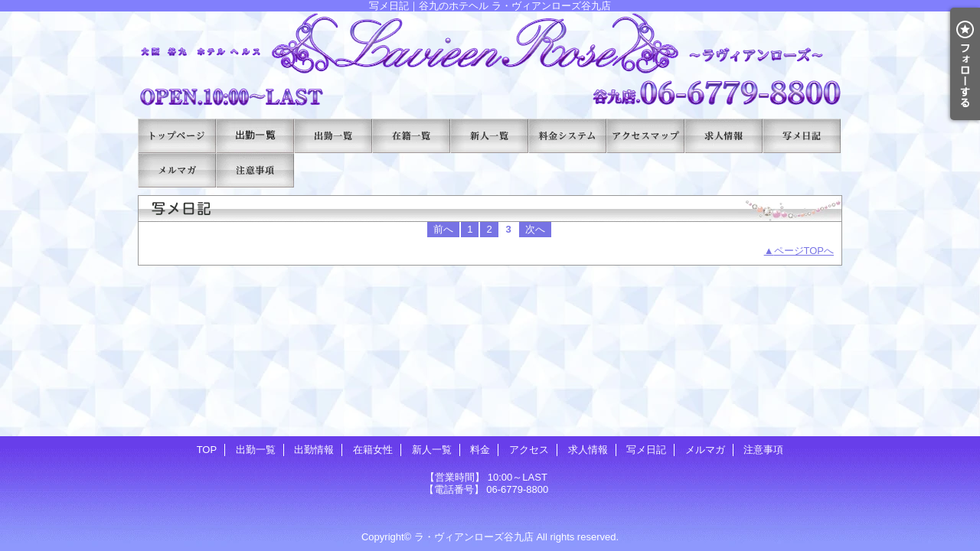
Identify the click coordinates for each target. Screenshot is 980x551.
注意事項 (255, 170)
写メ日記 (802, 136)
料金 (567, 136)
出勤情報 (333, 136)
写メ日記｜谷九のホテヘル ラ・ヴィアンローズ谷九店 (490, 59)
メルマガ (177, 170)
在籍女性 (411, 136)
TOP (177, 136)
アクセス (645, 136)
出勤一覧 (255, 136)
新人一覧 (489, 136)
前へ (443, 229)
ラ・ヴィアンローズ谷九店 (474, 537)
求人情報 (724, 136)
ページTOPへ (804, 251)
